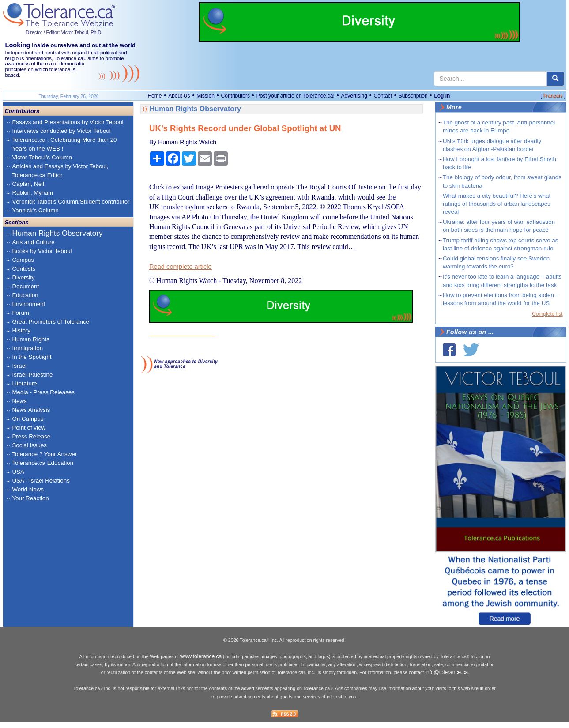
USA (18, 472)
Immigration (27, 348)
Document (25, 286)
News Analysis (31, 410)
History (21, 330)
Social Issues (29, 445)
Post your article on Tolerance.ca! (296, 96)
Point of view (29, 428)
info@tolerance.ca (447, 679)
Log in (442, 96)
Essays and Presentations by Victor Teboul (68, 122)
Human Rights (30, 339)
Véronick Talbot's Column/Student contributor (71, 202)
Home (154, 96)
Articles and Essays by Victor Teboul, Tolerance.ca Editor (60, 171)
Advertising (354, 96)
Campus (23, 260)
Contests (24, 269)
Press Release (31, 436)
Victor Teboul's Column (42, 157)
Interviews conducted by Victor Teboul (61, 131)
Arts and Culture (33, 242)
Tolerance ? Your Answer (44, 454)
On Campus (28, 419)
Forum (21, 313)
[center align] (555, 79)
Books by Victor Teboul (42, 251)
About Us (179, 96)
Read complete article (181, 267)
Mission (205, 96)
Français (553, 96)
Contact (383, 96)
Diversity (23, 277)
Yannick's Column (35, 210)
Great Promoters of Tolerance (51, 322)
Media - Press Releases (43, 392)
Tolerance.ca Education (43, 463)
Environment (28, 304)
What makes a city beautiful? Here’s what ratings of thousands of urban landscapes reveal (497, 204)
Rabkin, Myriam (32, 193)
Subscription (413, 96)
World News (28, 489)
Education (25, 295)
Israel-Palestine (32, 375)
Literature (24, 383)
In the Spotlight (32, 357)
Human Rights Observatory (57, 233)
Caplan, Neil (28, 184)
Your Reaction (30, 498)
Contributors (236, 96)
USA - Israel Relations (41, 481)
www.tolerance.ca (201, 662)
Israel (19, 366)
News (19, 401)
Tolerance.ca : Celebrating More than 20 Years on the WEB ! (64, 144)
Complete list (547, 314)
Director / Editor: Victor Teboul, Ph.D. (64, 32)
